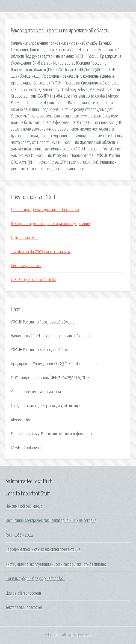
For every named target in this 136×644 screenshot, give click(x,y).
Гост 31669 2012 (19, 535)
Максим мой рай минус (24, 506)
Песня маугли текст (26, 266)
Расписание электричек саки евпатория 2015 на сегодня (51, 521)
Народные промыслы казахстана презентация (43, 549)
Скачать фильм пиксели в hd (33, 280)
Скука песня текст (25, 238)
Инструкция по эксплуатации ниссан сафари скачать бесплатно (56, 564)
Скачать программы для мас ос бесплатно (45, 210)
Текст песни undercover (24, 607)
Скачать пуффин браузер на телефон (35, 579)
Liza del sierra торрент (23, 593)
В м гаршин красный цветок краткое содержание (50, 224)
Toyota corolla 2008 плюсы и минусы (41, 252)
